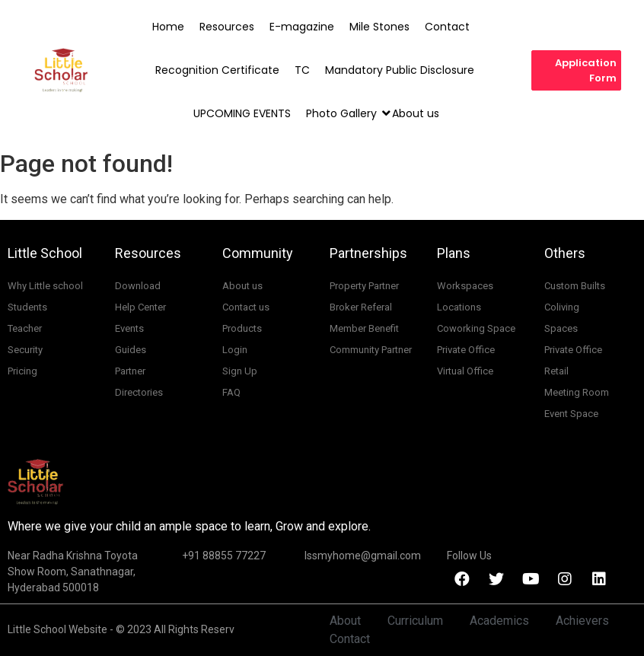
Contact (447, 27)
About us (416, 113)
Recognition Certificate (217, 70)
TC (302, 70)
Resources (227, 27)
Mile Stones (379, 27)
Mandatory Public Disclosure (400, 70)
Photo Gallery (343, 113)
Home (168, 27)
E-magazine (302, 27)
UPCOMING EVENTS (242, 113)
